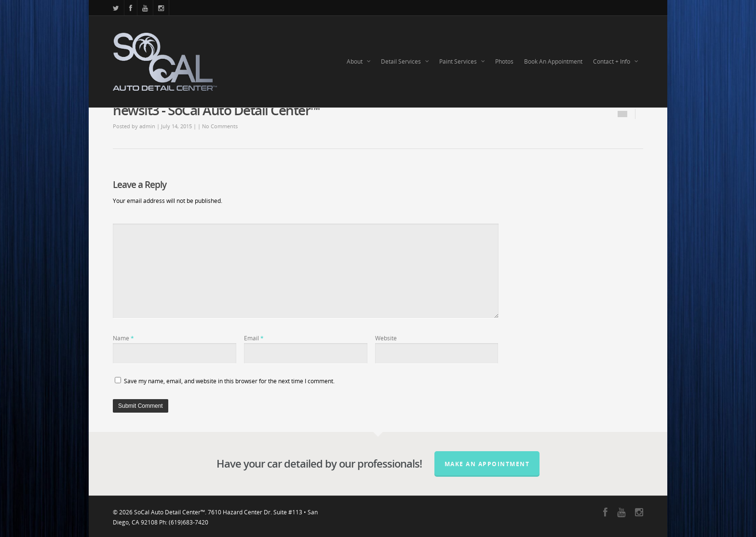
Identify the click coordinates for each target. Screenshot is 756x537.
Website (386, 338)
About (359, 62)
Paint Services (462, 62)
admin (147, 126)
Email (254, 338)
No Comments (220, 126)
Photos (504, 61)
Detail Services (405, 62)
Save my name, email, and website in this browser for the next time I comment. (229, 381)
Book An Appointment (553, 61)
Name (123, 338)
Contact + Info (616, 62)
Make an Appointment (487, 464)
